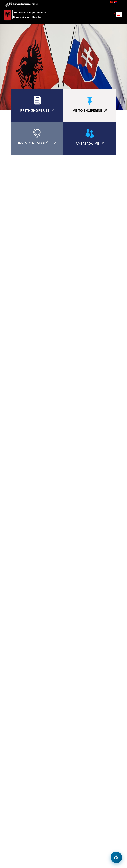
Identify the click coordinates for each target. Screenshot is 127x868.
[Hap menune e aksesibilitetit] (116, 857)
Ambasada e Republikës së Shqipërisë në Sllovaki (30, 15)
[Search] (114, 14)
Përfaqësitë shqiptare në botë (26, 4)
